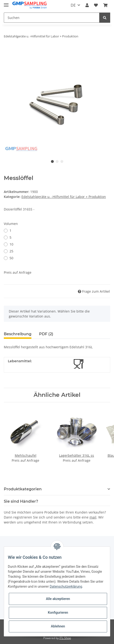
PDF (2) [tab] (46, 334)
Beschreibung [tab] (18, 334)
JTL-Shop (65, 638)
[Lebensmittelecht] (79, 364)
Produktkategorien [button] (23, 489)
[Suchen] (52, 18)
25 (11, 251)
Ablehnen (58, 626)
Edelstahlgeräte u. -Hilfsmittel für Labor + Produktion (64, 197)
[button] (87, 5)
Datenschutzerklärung (66, 586)
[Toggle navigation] (6, 3)
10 (11, 244)
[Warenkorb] (105, 5)
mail (93, 517)
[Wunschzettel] (96, 5)
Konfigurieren (58, 613)
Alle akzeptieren (58, 599)
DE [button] (73, 5)
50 (11, 258)
